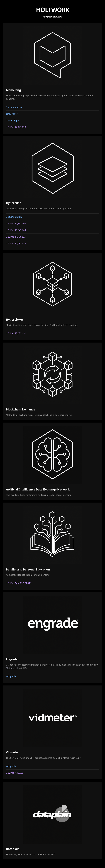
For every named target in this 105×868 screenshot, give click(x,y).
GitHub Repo (12, 120)
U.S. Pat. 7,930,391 (15, 773)
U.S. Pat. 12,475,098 (16, 127)
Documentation (14, 107)
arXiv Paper (12, 114)
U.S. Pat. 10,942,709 (16, 230)
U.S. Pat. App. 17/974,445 (19, 583)
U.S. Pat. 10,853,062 (16, 223)
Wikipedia (11, 676)
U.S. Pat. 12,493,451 (16, 333)
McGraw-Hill (12, 668)
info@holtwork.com (52, 17)
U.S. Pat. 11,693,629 (16, 243)
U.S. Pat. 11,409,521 (16, 237)
